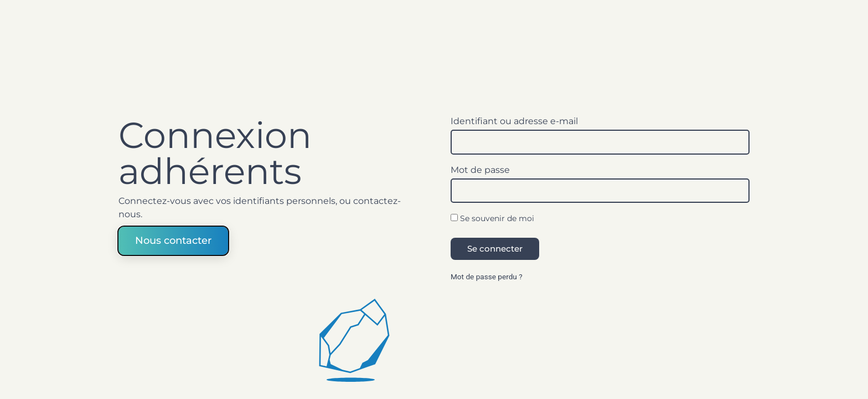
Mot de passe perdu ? (487, 277)
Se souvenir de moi (492, 219)
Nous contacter (173, 240)
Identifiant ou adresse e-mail (514, 121)
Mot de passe (480, 170)
